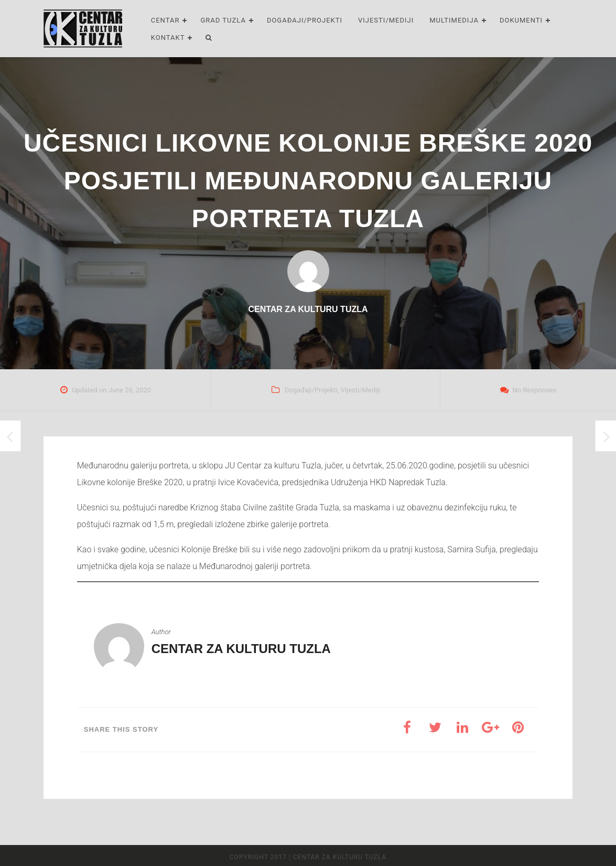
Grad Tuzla (223, 20)
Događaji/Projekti (305, 20)
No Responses (534, 390)
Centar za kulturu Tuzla (241, 649)
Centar (165, 20)
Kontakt (168, 38)
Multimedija (454, 20)
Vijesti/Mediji (386, 20)
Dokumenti (521, 20)
